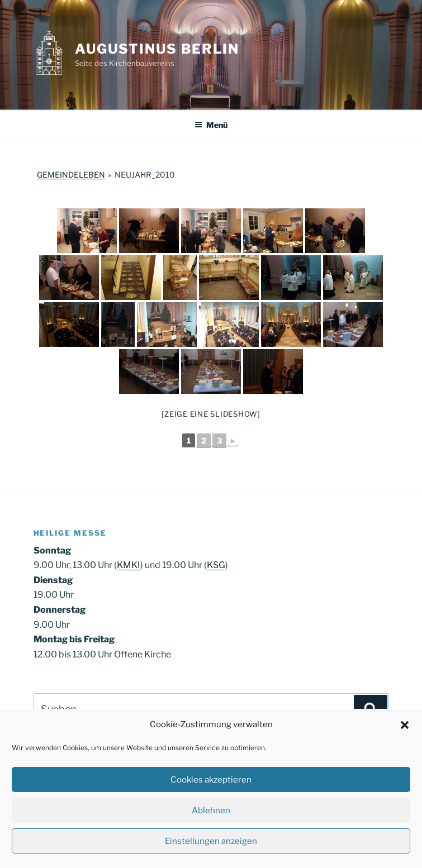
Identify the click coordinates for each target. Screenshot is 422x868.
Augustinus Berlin (157, 49)
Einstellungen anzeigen (211, 841)
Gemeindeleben (71, 175)
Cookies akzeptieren (211, 780)
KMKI (129, 565)
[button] (405, 725)
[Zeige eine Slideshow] (211, 414)
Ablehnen (211, 810)
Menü (211, 125)
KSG (216, 565)
